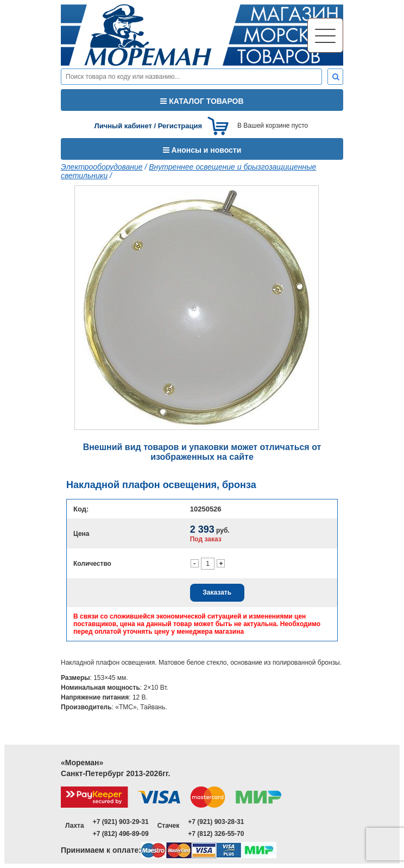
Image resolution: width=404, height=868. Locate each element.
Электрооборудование (102, 167)
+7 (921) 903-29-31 (121, 822)
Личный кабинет (123, 126)
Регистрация (180, 126)
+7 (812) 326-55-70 (216, 834)
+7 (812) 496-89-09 (121, 834)
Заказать (217, 592)
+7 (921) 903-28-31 (216, 822)
